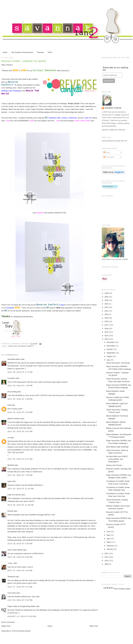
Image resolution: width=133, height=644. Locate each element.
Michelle (11, 465)
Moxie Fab (13, 346)
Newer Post (6, 626)
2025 (107, 297)
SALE (50, 52)
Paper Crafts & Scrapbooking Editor (21, 606)
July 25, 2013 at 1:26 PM (20, 386)
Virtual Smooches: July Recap (118, 363)
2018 (107, 321)
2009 (107, 564)
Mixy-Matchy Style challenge (117, 447)
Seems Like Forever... (115, 465)
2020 (107, 314)
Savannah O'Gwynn (113, 108)
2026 (107, 293)
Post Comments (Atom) (21, 631)
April (109, 539)
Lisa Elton (11, 378)
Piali (9, 405)
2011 (107, 557)
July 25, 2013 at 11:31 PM (21, 489)
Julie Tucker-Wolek (15, 550)
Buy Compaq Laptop (122, 589)
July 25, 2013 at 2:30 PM (20, 412)
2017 (107, 325)
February (110, 546)
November (111, 346)
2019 (107, 318)
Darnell (10, 511)
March (109, 542)
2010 (107, 561)
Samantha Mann (14, 359)
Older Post (94, 626)
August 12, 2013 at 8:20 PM (22, 616)
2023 (107, 304)
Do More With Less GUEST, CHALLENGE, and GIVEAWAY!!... (117, 459)
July (109, 360)
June (109, 532)
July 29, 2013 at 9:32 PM (20, 600)
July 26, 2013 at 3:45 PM (20, 544)
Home (5, 52)
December (111, 342)
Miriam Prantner (14, 419)
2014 (107, 336)
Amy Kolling (12, 392)
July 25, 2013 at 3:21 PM (20, 431)
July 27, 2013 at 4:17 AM (20, 587)
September (111, 353)
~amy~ (10, 563)
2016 (107, 329)
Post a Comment (8, 622)
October (110, 349)
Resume (40, 52)
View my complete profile (114, 130)
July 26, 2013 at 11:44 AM (20, 505)
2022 (107, 307)
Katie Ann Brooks (14, 495)
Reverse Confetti (26, 346)
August (110, 356)
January (110, 549)
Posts (107, 152)
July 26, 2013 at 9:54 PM (20, 557)
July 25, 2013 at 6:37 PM (20, 459)
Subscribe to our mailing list (115, 69)
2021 (107, 311)
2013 (107, 339)
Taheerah (11, 577)
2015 (107, 332)
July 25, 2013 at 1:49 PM (20, 399)
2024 (107, 300)
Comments (109, 157)
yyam (10, 481)
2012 (107, 554)
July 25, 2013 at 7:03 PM (20, 475)
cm (9, 438)
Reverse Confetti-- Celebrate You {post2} (24, 61)
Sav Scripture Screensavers (22, 52)
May (109, 535)
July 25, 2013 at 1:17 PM (20, 372)
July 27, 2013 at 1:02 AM (20, 570)
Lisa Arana (12, 593)
